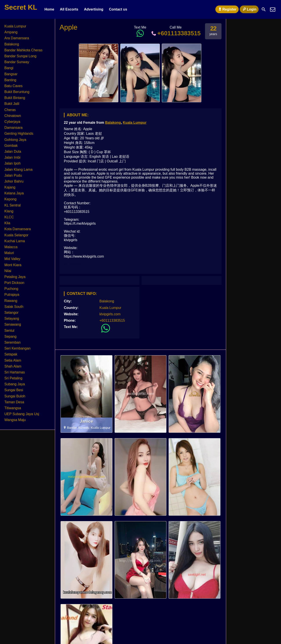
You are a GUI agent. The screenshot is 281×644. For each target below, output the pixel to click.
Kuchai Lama (15, 241)
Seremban (13, 342)
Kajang (10, 187)
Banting (10, 80)
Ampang (11, 32)
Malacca (11, 247)
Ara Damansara (17, 38)
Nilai (8, 271)
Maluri (9, 253)
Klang (9, 211)
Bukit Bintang (15, 98)
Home (49, 9)
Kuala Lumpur (135, 123)
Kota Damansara (18, 229)
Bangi (9, 68)
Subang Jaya (15, 384)
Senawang (13, 324)
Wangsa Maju (15, 420)
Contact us (118, 9)
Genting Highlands (19, 134)
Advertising (94, 9)
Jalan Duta (13, 152)
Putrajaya (12, 295)
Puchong (11, 289)
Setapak (11, 354)
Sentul (9, 331)
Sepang (10, 336)
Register (227, 9)
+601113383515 (176, 33)
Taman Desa (14, 402)
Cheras (10, 110)
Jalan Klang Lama (18, 170)
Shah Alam (13, 366)
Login (249, 9)
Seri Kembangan (17, 348)
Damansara (14, 128)
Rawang (11, 301)
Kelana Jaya (14, 193)
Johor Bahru (14, 181)
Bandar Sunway (17, 62)
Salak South (14, 307)
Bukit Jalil (12, 104)
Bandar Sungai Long (20, 56)
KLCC (9, 217)
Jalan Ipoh (13, 163)
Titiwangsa (13, 408)
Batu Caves (14, 86)
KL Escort (72, 264)
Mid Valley (12, 259)
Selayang (12, 318)
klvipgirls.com (110, 314)
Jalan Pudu (13, 175)
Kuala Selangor (16, 235)
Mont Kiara (13, 265)
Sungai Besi (14, 390)
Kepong (10, 199)
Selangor (11, 313)
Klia (7, 223)
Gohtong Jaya (15, 140)
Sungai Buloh (15, 396)
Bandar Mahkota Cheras (23, 50)
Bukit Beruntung (17, 92)
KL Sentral (13, 205)
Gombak (11, 146)
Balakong (113, 123)
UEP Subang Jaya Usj (22, 414)
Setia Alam (13, 360)
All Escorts (69, 9)
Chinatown (13, 116)
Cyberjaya (12, 122)
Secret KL (21, 7)
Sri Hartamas (15, 372)
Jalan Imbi (12, 157)
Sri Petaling (13, 378)
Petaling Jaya (15, 277)
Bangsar (11, 74)
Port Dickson (14, 283)
